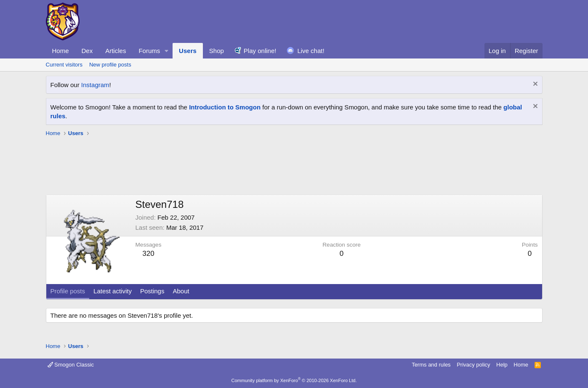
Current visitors (64, 65)
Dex (87, 51)
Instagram (95, 85)
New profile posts (110, 65)
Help (502, 365)
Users (188, 51)
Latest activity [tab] (113, 291)
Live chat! (311, 51)
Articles (116, 51)
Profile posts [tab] (68, 291)
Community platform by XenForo (294, 380)
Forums (149, 51)
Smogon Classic (71, 365)
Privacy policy (473, 365)
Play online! (260, 51)
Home (61, 51)
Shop (217, 51)
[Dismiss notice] (534, 85)
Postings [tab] (152, 291)
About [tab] (181, 291)
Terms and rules (431, 365)
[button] (167, 51)
